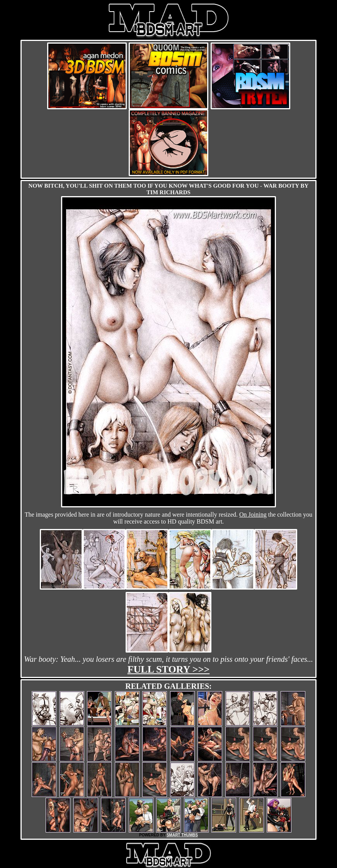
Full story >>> (169, 669)
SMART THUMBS (182, 835)
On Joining (253, 515)
